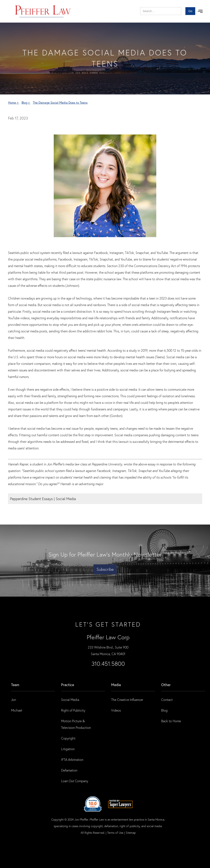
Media (116, 685)
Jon (14, 700)
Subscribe (105, 569)
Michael (17, 710)
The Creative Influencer (127, 700)
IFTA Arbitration (72, 759)
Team (15, 685)
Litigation (68, 749)
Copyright (68, 738)
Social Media (70, 700)
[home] (43, 11)
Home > (14, 102)
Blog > (26, 102)
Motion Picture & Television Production (76, 724)
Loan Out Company (75, 781)
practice (68, 685)
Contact (167, 700)
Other (166, 685)
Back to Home (171, 721)
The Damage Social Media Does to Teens (60, 102)
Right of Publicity (73, 710)
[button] (200, 11)
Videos (116, 710)
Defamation (69, 770)
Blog (164, 710)
